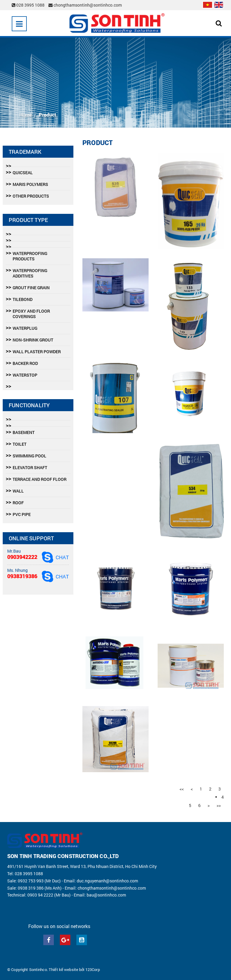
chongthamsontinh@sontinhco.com (85, 5)
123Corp (93, 969)
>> (219, 805)
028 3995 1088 (29, 5)
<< (182, 789)
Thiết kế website (63, 969)
